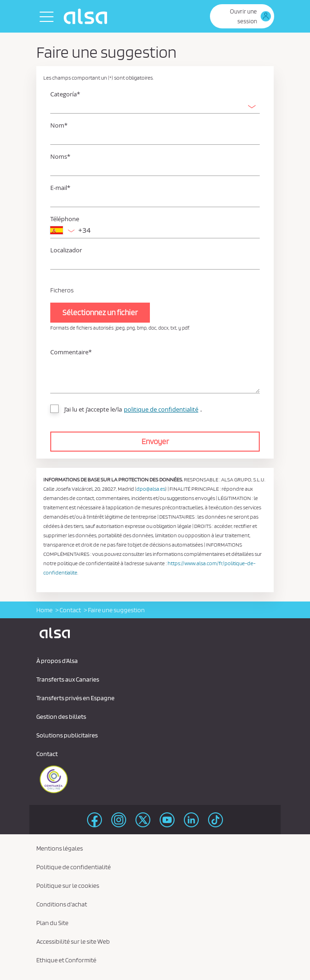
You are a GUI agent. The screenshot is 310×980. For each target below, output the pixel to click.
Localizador (66, 250)
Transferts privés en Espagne (75, 698)
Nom (59, 125)
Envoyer (155, 441)
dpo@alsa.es (151, 489)
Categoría (65, 94)
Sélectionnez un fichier (100, 312)
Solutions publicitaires (67, 735)
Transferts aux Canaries (68, 679)
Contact (70, 610)
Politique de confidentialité (74, 867)
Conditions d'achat (62, 904)
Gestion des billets (61, 716)
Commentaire (71, 352)
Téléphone (65, 219)
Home (44, 610)
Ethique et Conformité (66, 960)
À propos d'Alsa (57, 661)
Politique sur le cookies (68, 885)
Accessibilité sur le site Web (73, 941)
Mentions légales (60, 848)
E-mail (60, 188)
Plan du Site (52, 923)
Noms (60, 157)
